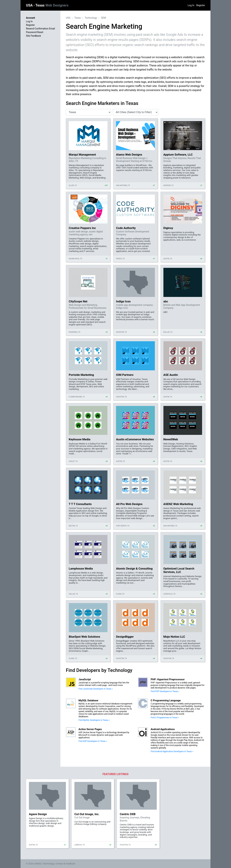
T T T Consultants (80, 504)
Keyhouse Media (80, 439)
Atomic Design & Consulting (134, 569)
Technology (91, 18)
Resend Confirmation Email (40, 29)
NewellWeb (171, 439)
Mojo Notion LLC (174, 637)
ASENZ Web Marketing (178, 504)
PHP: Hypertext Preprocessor (168, 679)
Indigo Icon (123, 301)
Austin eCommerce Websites (135, 439)
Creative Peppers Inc (82, 228)
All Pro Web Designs (129, 504)
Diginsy (168, 228)
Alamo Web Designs (129, 155)
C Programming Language (166, 700)
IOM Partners (125, 375)
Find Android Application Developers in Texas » (172, 751)
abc (166, 301)
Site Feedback (33, 36)
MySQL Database (88, 700)
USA (30, 5)
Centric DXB (128, 814)
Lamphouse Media (81, 569)
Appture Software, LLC (178, 155)
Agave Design (38, 814)
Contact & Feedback (66, 864)
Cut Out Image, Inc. (87, 814)
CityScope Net (78, 301)
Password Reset (35, 32)
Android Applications (163, 729)
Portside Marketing (81, 375)
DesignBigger (125, 637)
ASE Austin (171, 375)
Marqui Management (82, 155)
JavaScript (85, 679)
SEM (104, 18)
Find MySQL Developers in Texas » (94, 720)
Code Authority (126, 228)
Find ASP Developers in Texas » (93, 741)
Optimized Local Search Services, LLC (179, 570)
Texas (52, 5)
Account (30, 18)
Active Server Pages (90, 729)
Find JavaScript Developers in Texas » (96, 689)
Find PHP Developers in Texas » (165, 691)
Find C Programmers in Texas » (165, 718)
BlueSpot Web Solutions (84, 637)
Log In (191, 5)
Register (201, 5)
